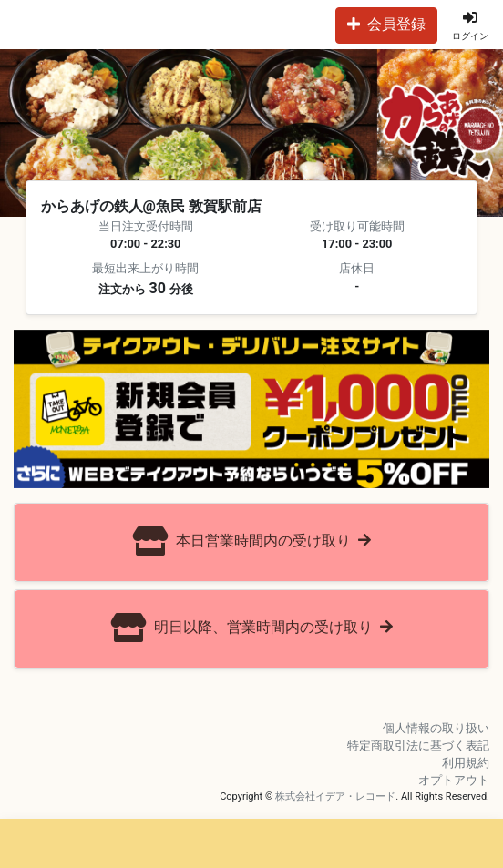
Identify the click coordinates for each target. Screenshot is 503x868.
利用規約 (466, 763)
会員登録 (386, 24)
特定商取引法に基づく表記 (418, 745)
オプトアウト (454, 780)
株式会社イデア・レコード (335, 797)
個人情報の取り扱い (436, 728)
